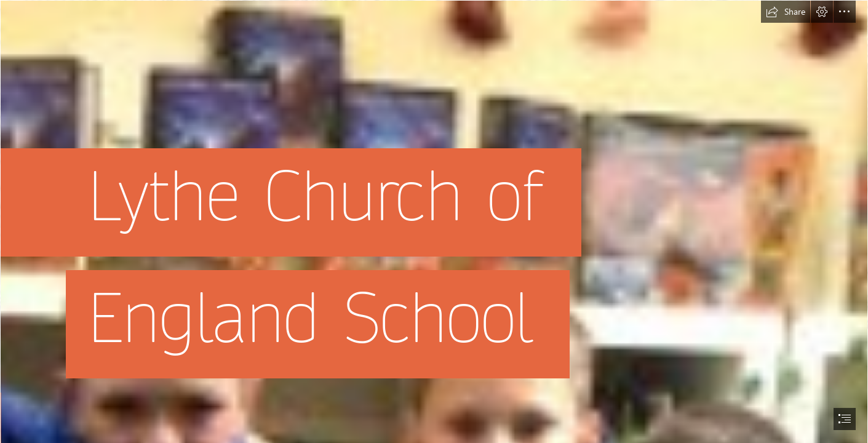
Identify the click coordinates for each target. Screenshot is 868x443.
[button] (786, 12)
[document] (434, 221)
